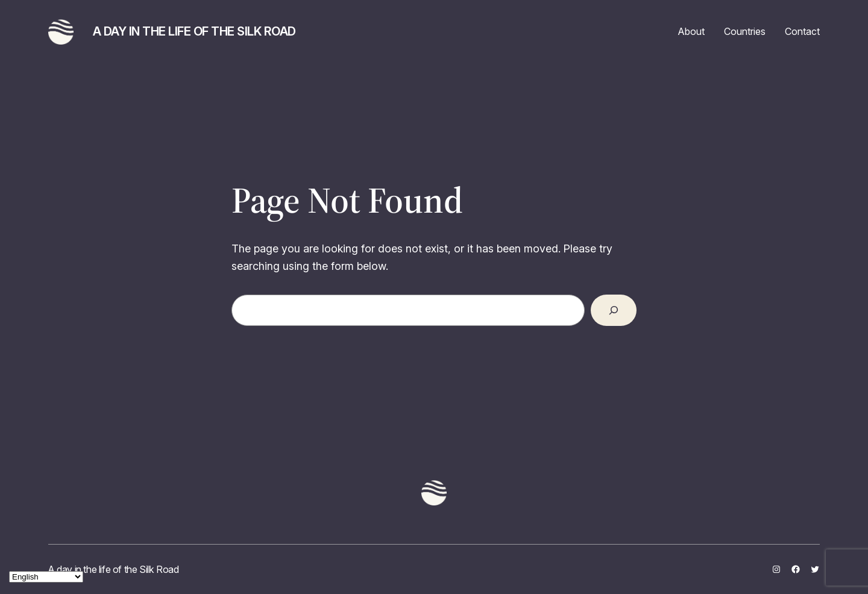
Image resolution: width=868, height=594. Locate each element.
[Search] (614, 310)
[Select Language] (46, 577)
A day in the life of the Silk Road (194, 31)
